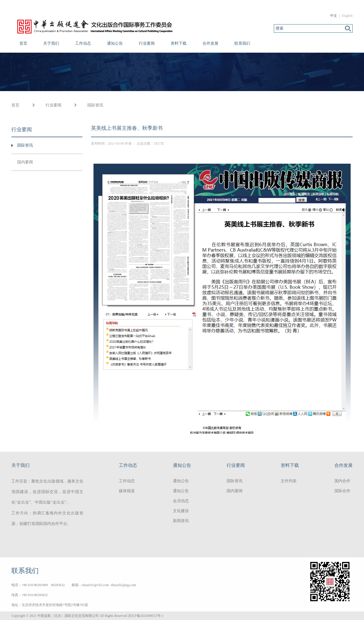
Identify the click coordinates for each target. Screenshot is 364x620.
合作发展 (210, 43)
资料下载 (179, 43)
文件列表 (289, 481)
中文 (334, 16)
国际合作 (342, 491)
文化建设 (181, 511)
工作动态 (83, 43)
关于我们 (51, 43)
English (347, 16)
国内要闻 (25, 162)
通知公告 (115, 43)
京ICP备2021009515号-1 (146, 616)
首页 (23, 43)
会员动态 (181, 501)
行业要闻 (147, 43)
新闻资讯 (181, 521)
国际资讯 (95, 105)
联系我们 (242, 43)
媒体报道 (127, 491)
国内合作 (342, 481)
